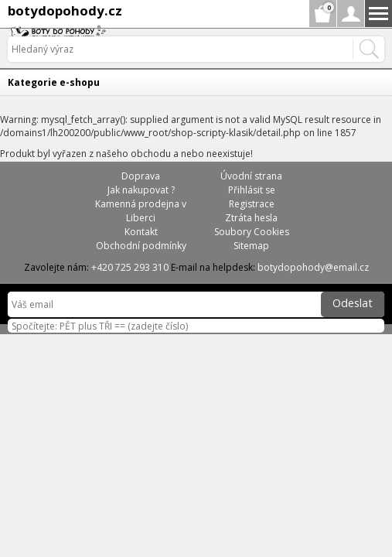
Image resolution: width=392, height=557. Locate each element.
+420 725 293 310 (130, 267)
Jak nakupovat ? (141, 190)
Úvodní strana (251, 176)
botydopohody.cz (65, 10)
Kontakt (141, 232)
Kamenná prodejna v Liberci (141, 211)
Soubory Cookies (252, 232)
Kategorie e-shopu (54, 82)
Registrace (252, 204)
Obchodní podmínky (141, 246)
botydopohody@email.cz (313, 267)
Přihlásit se (252, 190)
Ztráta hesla (251, 218)
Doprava (141, 176)
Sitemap (251, 246)
